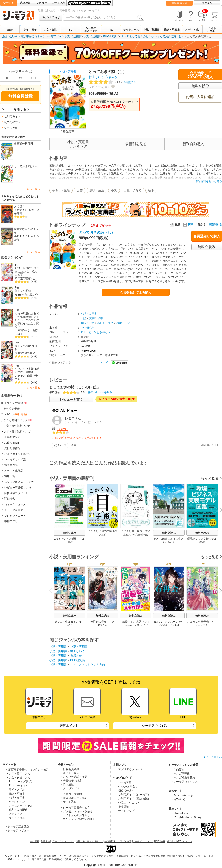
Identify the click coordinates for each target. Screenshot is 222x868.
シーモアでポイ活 (15, 459)
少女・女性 (50, 30)
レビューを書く (100, 87)
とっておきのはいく (26, 166)
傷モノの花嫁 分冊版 (26, 348)
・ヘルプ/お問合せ (127, 786)
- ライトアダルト (17, 818)
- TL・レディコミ (18, 786)
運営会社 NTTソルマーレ (179, 841)
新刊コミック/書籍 (14, 403)
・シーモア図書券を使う (75, 808)
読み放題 (25, 3)
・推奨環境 (122, 807)
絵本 (151, 190)
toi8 (177, 625)
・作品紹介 (178, 769)
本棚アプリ (11, 521)
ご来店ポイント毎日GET (19, 454)
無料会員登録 (179, 3)
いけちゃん (169, 542)
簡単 (188, 225)
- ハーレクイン (16, 802)
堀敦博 (202, 542)
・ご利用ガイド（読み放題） (133, 799)
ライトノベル (131, 30)
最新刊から (215, 225)
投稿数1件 (112, 82)
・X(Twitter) (178, 800)
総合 (10, 30)
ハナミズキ (202, 625)
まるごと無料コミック (17, 420)
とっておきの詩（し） (171, 36)
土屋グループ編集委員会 (136, 535)
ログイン (207, 3)
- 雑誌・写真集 (16, 794)
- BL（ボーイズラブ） (20, 782)
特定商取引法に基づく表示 (118, 841)
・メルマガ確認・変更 (74, 777)
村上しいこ (96, 77)
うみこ (69, 625)
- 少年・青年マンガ (19, 773)
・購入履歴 (67, 784)
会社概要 (35, 841)
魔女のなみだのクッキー (26, 231)
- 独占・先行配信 (17, 810)
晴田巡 (19, 278)
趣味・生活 (97, 190)
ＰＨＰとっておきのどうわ (137, 36)
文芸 (80, 190)
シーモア (9, 3)
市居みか (111, 77)
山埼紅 (69, 542)
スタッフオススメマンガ (19, 482)
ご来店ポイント (67, 726)
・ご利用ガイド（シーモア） (133, 795)
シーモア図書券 (14, 510)
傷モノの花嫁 (23, 291)
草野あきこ (21, 236)
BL (70, 30)
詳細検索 (10, 499)
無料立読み (69, 533)
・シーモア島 (124, 782)
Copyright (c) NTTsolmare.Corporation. (111, 865)
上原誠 (19, 330)
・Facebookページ (182, 795)
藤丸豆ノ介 (31, 295)
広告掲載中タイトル (16, 493)
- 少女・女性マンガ (19, 777)
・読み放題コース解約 (74, 798)
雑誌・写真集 (172, 30)
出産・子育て (133, 190)
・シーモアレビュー (17, 830)
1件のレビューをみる (99, 392)
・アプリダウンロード (129, 769)
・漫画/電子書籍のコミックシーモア (27, 769)
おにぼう (20, 206)
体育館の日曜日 (24, 144)
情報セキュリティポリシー (89, 841)
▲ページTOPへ (213, 757)
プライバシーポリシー (63, 841)
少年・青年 (30, 30)
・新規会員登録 (70, 769)
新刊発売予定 (12, 409)
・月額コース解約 (71, 794)
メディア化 (192, 30)
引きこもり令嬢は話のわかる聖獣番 (27, 370)
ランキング (14, 414)
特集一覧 (10, 476)
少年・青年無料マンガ (17, 431)
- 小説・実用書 (16, 798)
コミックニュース (15, 504)
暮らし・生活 (61, 190)
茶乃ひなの (143, 625)
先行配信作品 (12, 448)
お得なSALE (12, 443)
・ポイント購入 (70, 773)
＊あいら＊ (129, 625)
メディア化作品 (14, 471)
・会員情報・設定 (71, 781)
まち (17, 379)
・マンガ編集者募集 (183, 777)
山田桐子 (33, 376)
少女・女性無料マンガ (17, 426)
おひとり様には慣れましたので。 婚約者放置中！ (27, 271)
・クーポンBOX (70, 788)
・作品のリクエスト (128, 803)
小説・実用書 (151, 30)
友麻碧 (19, 295)
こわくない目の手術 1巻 (102, 531)
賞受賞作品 (11, 465)
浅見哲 (102, 535)
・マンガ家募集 (180, 773)
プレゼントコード (15, 516)
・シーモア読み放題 (17, 826)
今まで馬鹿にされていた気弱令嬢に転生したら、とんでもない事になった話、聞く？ (27, 320)
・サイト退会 (68, 802)
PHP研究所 (110, 36)
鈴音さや (102, 625)
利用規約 (45, 841)
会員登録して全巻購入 (136, 292)
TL (111, 30)
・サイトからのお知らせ (75, 815)
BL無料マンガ (12, 437)
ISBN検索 (160, 841)
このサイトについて (143, 841)
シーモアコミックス (91, 30)
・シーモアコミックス (184, 782)
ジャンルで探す (51, 17)
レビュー (42, 3)
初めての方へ (12, 122)
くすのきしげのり (25, 210)
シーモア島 (58, 3)
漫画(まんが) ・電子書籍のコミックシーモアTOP (32, 36)
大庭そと (20, 376)
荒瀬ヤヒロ (31, 278)
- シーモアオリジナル (20, 806)
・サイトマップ (125, 811)
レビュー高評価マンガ (18, 488)
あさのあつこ (166, 625)
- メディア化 (15, 814)
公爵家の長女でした (102, 622)
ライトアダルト (212, 30)
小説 (114, 190)
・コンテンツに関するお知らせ (79, 819)
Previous (52, 510)
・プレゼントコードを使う (76, 811)
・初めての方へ (125, 791)
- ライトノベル (16, 790)
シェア (104, 362)
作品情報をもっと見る (209, 181)
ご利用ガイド (12, 117)
